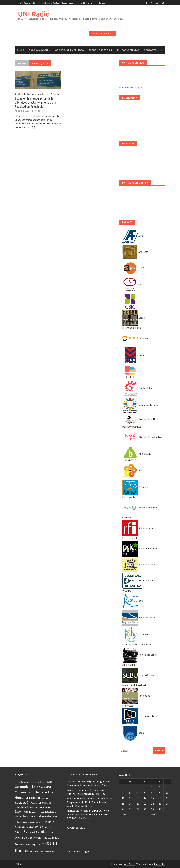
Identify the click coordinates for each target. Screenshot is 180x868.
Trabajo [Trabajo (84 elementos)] (32, 844)
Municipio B (136, 454)
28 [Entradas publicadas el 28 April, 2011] (145, 809)
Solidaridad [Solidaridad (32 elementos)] (46, 838)
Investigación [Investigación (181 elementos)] (50, 816)
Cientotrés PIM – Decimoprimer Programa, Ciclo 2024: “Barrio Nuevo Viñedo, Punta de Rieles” (90, 802)
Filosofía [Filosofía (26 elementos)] (34, 812)
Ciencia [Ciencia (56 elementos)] (43, 782)
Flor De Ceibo (137, 388)
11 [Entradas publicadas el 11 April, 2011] (123, 798)
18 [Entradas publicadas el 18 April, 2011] (123, 804)
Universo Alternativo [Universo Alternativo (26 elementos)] (47, 852)
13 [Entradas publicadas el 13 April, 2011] (138, 798)
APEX (133, 268)
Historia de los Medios (142, 437)
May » (154, 815)
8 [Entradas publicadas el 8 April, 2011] (152, 793)
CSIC (133, 301)
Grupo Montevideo (140, 405)
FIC (132, 371)
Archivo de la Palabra (50, 3)
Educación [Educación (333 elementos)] (23, 802)
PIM (132, 470)
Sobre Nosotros (69, 3)
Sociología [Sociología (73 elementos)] (35, 838)
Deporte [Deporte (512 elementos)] (33, 792)
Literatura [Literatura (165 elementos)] (21, 822)
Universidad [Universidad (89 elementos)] (33, 851)
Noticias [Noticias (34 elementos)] (29, 827)
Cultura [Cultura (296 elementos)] (20, 792)
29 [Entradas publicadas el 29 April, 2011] (152, 809)
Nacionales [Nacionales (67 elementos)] (20, 827)
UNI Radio (34, 14)
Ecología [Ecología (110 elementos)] (34, 798)
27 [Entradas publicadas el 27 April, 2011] (138, 809)
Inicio (19, 3)
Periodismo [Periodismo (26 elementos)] (19, 832)
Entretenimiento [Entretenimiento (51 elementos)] (43, 807)
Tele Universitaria (140, 716)
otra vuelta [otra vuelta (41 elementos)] (48, 827)
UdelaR (134, 733)
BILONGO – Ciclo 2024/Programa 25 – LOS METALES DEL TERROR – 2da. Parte (88, 814)
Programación (30, 3)
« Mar (125, 815)
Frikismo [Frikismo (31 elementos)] (41, 812)
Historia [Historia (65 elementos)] (19, 816)
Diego (37, 111)
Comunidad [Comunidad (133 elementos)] (44, 787)
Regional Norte (139, 618)
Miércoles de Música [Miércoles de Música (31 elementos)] (36, 822)
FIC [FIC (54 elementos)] (30, 812)
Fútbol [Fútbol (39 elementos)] (48, 812)
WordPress (129, 864)
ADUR (133, 236)
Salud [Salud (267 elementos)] (40, 832)
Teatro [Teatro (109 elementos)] (55, 838)
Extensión (136, 338)
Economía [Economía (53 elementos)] (44, 798)
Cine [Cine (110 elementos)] (50, 782)
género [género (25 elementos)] (54, 812)
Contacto (103, 3)
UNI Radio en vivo (88, 3)
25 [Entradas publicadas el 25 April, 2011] (123, 809)
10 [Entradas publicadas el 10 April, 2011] (167, 793)
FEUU (133, 355)
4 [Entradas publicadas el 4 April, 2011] (122, 793)
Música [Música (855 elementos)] (51, 822)
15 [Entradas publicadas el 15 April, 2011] (152, 798)
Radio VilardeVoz (139, 564)
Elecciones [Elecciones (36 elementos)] (35, 803)
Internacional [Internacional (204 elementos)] (32, 816)
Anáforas (135, 252)
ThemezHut (159, 864)
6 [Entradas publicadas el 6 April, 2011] (137, 793)
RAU (133, 601)
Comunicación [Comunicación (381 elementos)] (26, 787)
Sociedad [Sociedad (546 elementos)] (22, 837)
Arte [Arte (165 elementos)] (18, 782)
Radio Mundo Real (140, 548)
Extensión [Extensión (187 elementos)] (21, 811)
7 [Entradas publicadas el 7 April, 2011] (144, 793)
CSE (132, 284)
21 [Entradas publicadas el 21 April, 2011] (145, 804)
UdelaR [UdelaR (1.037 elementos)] (43, 844)
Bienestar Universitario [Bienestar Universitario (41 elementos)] (30, 782)
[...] (33, 127)
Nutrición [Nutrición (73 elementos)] (38, 827)
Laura (70, 790)
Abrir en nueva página (131, 87)
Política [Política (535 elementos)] (29, 831)
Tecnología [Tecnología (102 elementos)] (21, 844)
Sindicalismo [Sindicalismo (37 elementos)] (50, 832)
